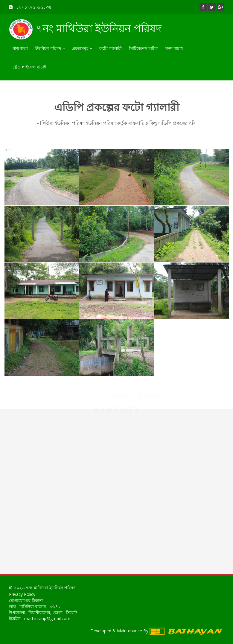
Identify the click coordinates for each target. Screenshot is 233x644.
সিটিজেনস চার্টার (143, 48)
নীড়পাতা (20, 48)
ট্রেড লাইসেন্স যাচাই (29, 67)
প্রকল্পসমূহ (82, 48)
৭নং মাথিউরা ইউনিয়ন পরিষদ (85, 29)
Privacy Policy (22, 594)
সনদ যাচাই (174, 48)
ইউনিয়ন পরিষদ (50, 48)
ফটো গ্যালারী (111, 48)
